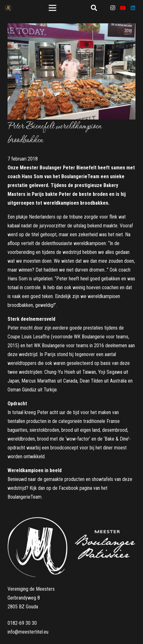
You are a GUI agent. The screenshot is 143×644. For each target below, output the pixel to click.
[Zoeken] (94, 8)
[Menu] (53, 8)
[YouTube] (123, 8)
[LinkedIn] (133, 8)
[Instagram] (113, 8)
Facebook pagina (75, 488)
